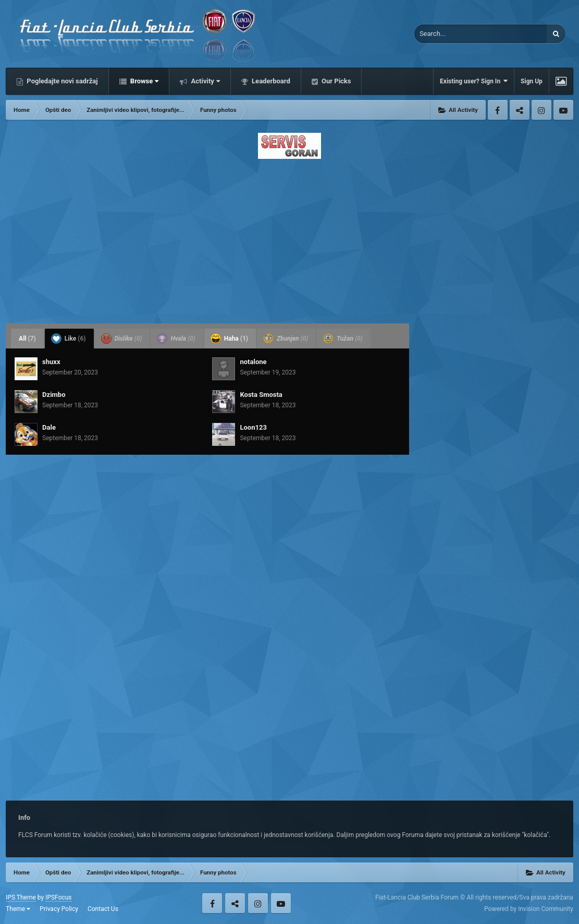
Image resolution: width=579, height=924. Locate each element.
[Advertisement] (289, 238)
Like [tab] (69, 339)
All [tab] (27, 339)
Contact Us (103, 909)
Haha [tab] (229, 339)
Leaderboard (270, 81)
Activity (205, 81)
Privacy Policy (59, 909)
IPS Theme (21, 897)
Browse (144, 81)
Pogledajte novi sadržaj (61, 81)
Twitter (520, 110)
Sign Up (532, 81)
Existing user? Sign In (474, 81)
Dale (49, 427)
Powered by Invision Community (529, 909)
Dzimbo (54, 395)
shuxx (51, 362)
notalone (253, 362)
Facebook (498, 110)
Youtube (563, 110)
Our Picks (336, 81)
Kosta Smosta (261, 395)
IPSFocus (58, 897)
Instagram (541, 110)
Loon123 (253, 427)
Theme (18, 909)
